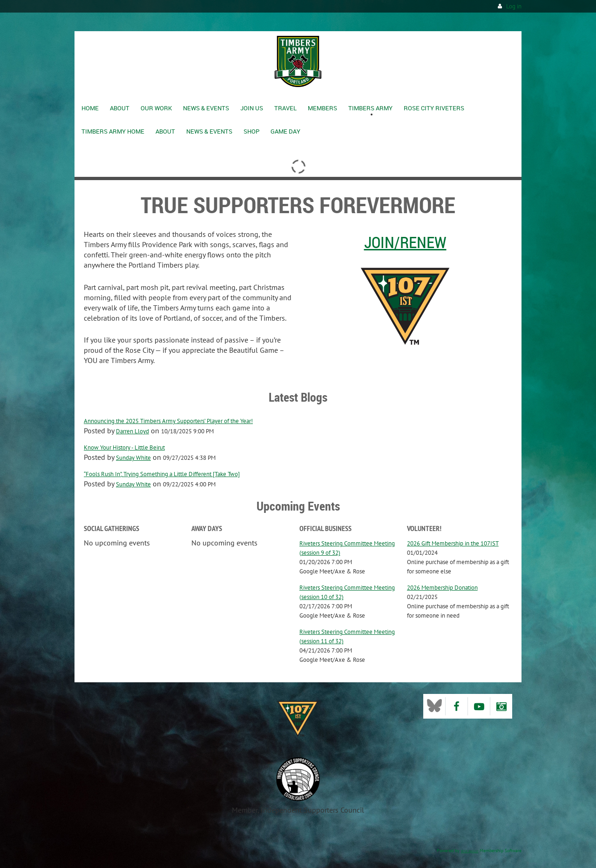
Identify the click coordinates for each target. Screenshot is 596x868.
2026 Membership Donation (442, 588)
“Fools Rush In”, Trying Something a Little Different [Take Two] (162, 474)
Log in (514, 6)
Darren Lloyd (132, 431)
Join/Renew (405, 242)
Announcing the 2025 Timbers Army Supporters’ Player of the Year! (168, 421)
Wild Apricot (470, 851)
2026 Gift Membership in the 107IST (453, 543)
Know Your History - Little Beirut (124, 447)
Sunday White (133, 458)
